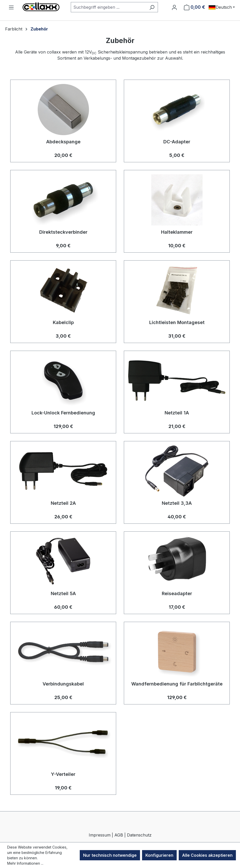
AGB (119, 835)
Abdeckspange (63, 142)
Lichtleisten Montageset (177, 322)
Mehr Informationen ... (25, 863)
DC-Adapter (177, 142)
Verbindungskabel (63, 684)
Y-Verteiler (63, 774)
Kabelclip (63, 322)
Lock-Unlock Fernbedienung (63, 413)
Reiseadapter (177, 593)
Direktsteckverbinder (63, 232)
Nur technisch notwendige (110, 855)
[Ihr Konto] (174, 7)
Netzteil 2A (63, 503)
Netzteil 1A (177, 413)
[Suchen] (152, 7)
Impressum (100, 835)
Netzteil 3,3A (177, 503)
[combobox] (108, 7)
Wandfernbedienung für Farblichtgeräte (177, 684)
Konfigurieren (159, 855)
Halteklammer (177, 232)
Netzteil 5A (63, 593)
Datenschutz (139, 835)
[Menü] (11, 7)
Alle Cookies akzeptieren (207, 855)
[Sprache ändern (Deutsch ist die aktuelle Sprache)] (222, 7)
